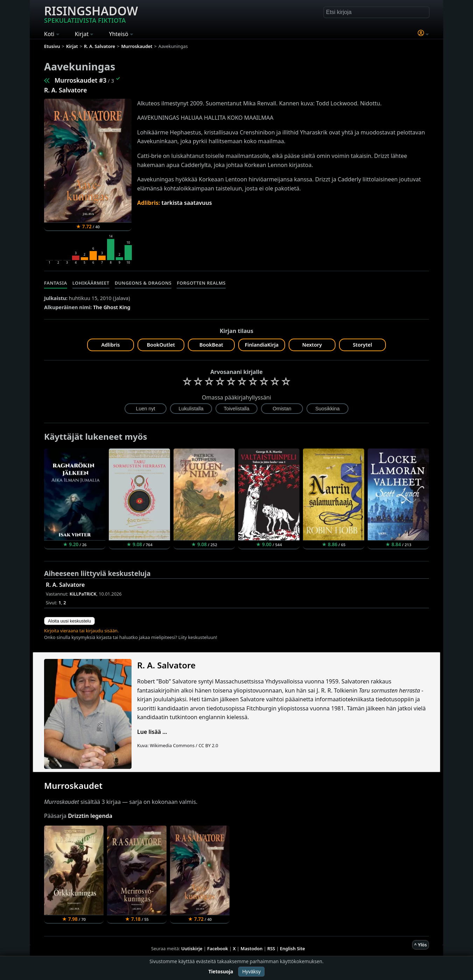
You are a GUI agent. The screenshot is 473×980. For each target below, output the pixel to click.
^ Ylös (421, 945)
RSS (271, 948)
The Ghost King (112, 307)
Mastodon (252, 948)
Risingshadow (91, 14)
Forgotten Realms (201, 283)
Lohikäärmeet (91, 283)
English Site (292, 948)
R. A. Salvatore (65, 90)
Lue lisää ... (152, 732)
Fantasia (56, 283)
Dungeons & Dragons (143, 283)
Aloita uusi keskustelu (69, 621)
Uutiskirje (192, 948)
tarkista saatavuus (186, 203)
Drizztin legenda (90, 816)
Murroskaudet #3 (80, 80)
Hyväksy (251, 972)
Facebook (218, 948)
